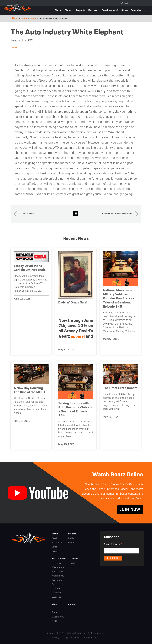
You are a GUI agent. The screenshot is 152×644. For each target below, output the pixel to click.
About (58, 10)
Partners (93, 10)
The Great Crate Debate (120, 388)
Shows (69, 10)
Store (124, 10)
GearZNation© (110, 10)
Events (73, 563)
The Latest (57, 563)
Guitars (72, 543)
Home (15, 18)
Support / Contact (71, 638)
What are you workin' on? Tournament (58, 580)
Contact (125, 3)
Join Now (130, 510)
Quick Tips (56, 597)
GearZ (54, 538)
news (24, 18)
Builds (71, 538)
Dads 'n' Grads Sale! (73, 303)
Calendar (136, 10)
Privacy (56, 638)
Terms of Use (90, 638)
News (15, 48)
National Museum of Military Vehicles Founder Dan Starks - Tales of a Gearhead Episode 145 (118, 298)
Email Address (113, 545)
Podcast (55, 551)
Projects (80, 10)
